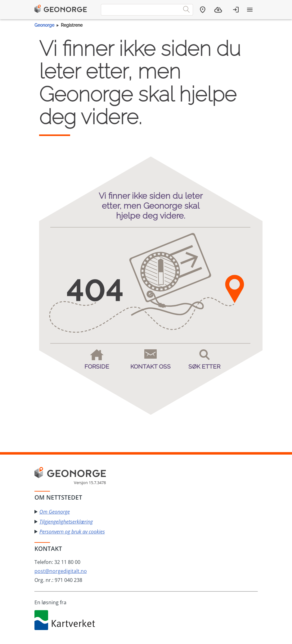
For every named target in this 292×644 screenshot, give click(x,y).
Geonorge (44, 25)
